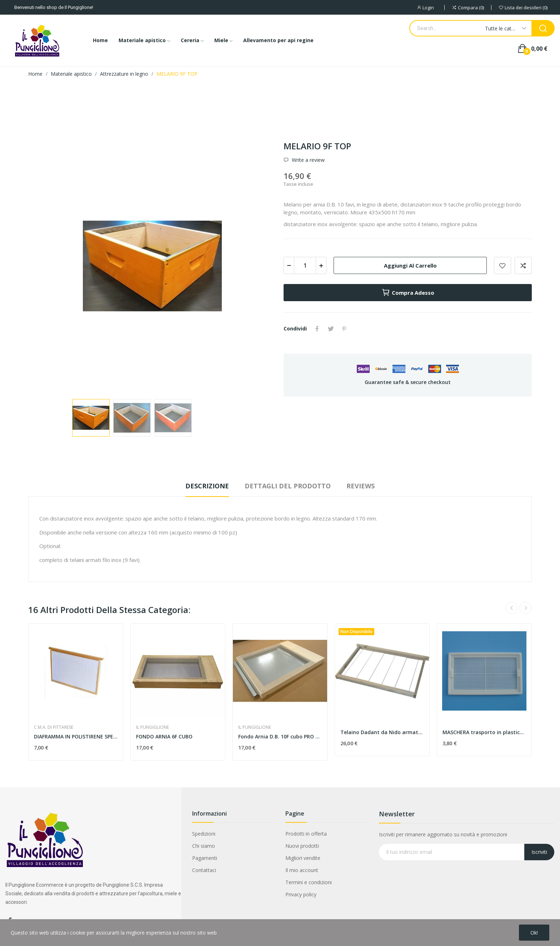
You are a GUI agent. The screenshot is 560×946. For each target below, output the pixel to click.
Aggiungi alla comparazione (523, 265)
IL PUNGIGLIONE (152, 727)
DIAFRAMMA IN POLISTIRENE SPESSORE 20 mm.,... (76, 736)
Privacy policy (301, 894)
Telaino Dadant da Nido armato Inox (382, 732)
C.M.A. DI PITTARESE (54, 727)
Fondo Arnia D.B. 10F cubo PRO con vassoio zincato (280, 736)
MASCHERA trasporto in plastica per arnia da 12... (484, 732)
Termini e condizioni (309, 882)
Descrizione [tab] (207, 486)
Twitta (331, 329)
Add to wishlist (502, 265)
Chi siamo (204, 846)
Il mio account (302, 870)
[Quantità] (305, 265)
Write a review (307, 160)
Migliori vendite (303, 858)
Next (526, 608)
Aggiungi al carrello (410, 265)
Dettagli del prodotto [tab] (288, 486)
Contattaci (204, 870)
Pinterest (344, 329)
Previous (511, 608)
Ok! (534, 933)
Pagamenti (205, 858)
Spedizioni (204, 834)
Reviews (361, 486)
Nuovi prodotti (302, 846)
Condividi (317, 329)
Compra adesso (408, 293)
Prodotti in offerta (306, 834)
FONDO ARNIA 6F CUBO (164, 736)
